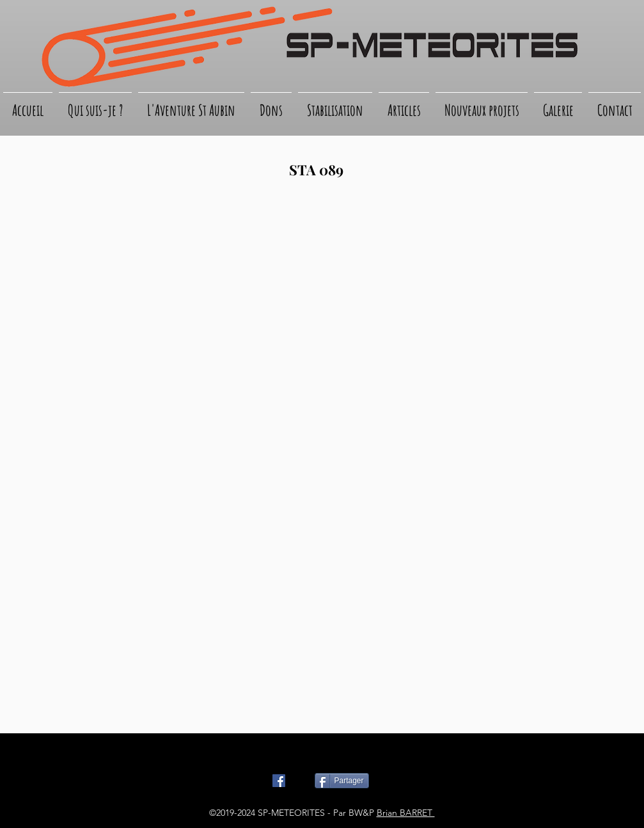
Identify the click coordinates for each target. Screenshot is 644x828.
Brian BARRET (406, 813)
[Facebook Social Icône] (279, 781)
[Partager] (342, 781)
